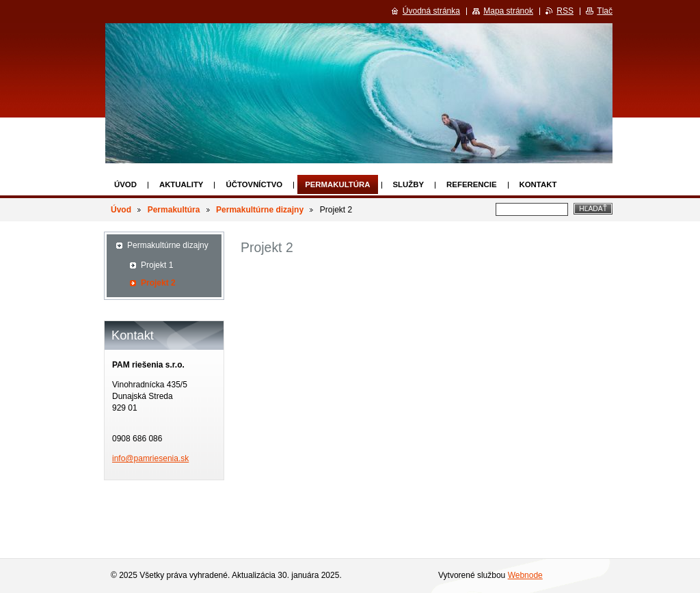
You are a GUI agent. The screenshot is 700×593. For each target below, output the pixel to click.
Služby (409, 184)
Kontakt (538, 184)
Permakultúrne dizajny (260, 210)
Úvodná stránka (431, 11)
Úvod (125, 184)
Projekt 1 (157, 265)
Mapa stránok (508, 11)
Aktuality (181, 184)
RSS (565, 11)
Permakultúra (337, 184)
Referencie (471, 184)
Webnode (525, 575)
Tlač (605, 11)
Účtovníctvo (254, 184)
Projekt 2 (158, 283)
